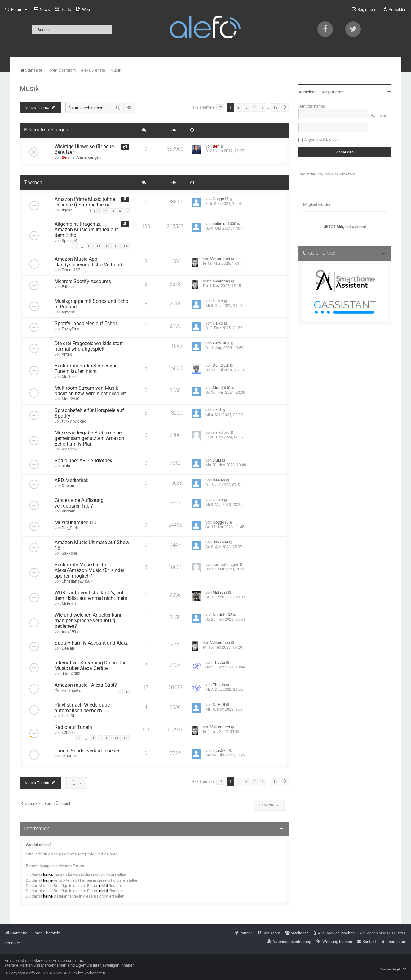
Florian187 (71, 270)
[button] (220, 107)
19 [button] (276, 107)
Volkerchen (220, 259)
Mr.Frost (69, 603)
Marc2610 (71, 399)
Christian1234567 (77, 581)
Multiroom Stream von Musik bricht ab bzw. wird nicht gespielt (90, 391)
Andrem (68, 511)
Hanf (217, 410)
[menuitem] (42, 10)
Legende (12, 943)
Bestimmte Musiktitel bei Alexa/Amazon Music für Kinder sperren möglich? (89, 570)
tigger (67, 210)
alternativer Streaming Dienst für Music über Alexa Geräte (90, 666)
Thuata (219, 662)
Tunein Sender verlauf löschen (88, 751)
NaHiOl (68, 716)
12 (108, 246)
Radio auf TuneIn (73, 727)
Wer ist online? (39, 845)
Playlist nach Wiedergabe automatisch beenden (82, 708)
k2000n (68, 732)
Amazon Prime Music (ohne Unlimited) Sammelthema (85, 202)
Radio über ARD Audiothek (83, 461)
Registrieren (333, 92)
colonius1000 (224, 224)
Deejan (68, 486)
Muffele (69, 377)
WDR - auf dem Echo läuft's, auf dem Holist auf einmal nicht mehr (91, 596)
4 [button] (255, 107)
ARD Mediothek (71, 481)
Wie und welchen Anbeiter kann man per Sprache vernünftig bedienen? (89, 621)
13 (117, 246)
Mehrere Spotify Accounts (83, 282)
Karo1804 (221, 343)
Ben (65, 157)
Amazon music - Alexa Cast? (86, 685)
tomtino (68, 312)
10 (90, 246)
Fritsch (68, 287)
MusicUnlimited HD (76, 523)
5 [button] (263, 107)
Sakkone (69, 553)
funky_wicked (74, 421)
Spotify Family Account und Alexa (92, 643)
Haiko (218, 301)
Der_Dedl (221, 365)
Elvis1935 (70, 631)
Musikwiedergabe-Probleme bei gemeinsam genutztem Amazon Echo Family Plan (89, 438)
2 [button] (239, 107)
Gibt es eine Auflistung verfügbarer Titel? (79, 503)
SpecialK (69, 240)
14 (126, 246)
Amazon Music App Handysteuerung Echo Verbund (88, 262)
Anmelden (307, 92)
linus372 (69, 756)
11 (99, 246)
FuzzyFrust (71, 329)
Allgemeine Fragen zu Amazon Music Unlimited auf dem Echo (86, 230)
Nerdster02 (222, 615)
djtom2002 (71, 674)
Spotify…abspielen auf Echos (86, 324)
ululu (66, 466)
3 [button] (247, 107)
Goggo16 (221, 199)
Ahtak (67, 354)
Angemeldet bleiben (321, 139)
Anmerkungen (88, 157)
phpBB (402, 969)
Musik (29, 88)
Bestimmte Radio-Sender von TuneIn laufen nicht (86, 369)
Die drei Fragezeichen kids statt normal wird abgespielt (89, 346)
